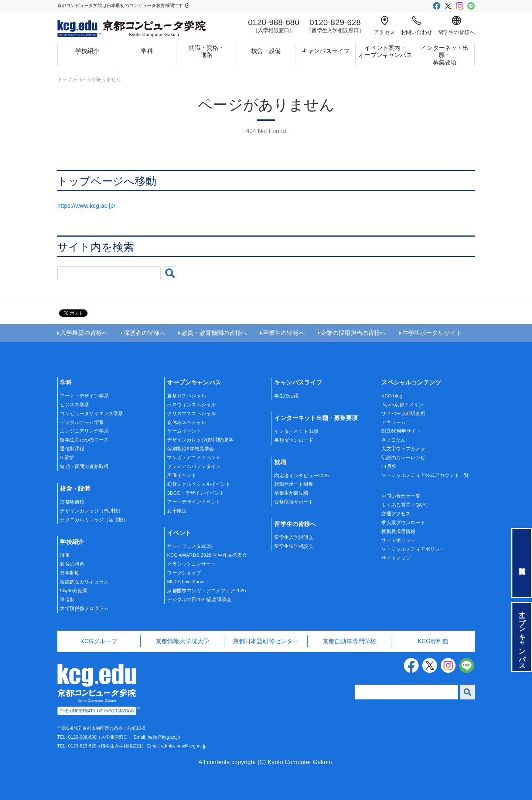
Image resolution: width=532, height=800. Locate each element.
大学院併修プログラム (84, 608)
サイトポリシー (398, 540)
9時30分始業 (74, 591)
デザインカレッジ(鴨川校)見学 (200, 440)
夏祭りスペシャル (186, 396)
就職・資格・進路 (206, 51)
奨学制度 (70, 573)
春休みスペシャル (186, 422)
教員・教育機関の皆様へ (214, 333)
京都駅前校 (72, 502)
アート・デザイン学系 (84, 396)
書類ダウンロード (294, 440)
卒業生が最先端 (291, 493)
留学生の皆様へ (456, 26)
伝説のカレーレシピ (403, 457)
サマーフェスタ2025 (189, 546)
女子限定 (177, 511)
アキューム (393, 422)
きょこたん (393, 440)
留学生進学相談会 (294, 546)
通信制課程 (72, 449)
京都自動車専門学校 (349, 641)
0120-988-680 (82, 737)
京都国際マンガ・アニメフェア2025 (206, 591)
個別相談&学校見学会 (190, 449)
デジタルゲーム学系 (82, 422)
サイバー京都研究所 (403, 413)
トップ (64, 79)
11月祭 (389, 466)
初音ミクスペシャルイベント (199, 484)
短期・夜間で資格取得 (84, 466)
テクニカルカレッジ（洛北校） (94, 520)
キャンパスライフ (326, 51)
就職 (280, 462)
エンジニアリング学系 (84, 431)
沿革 (65, 555)
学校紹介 (87, 51)
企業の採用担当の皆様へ (354, 333)
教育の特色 (72, 564)
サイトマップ (396, 558)
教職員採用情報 (398, 531)
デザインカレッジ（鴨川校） (91, 511)
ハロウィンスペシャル (191, 405)
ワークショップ (184, 573)
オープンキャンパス (194, 382)
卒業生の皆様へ (284, 333)
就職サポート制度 (294, 484)
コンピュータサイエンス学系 (91, 413)
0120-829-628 (82, 746)
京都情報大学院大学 (182, 641)
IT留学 (67, 457)
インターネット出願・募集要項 (445, 55)
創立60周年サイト (401, 431)
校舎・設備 (266, 51)
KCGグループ (99, 641)
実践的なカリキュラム (84, 582)
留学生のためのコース (84, 440)
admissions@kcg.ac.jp (184, 746)
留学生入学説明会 (294, 537)
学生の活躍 (286, 396)
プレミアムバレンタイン (194, 466)
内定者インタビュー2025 (301, 476)
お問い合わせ (417, 26)
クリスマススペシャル (191, 413)
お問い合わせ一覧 (401, 496)
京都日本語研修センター (266, 641)
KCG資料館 (433, 641)
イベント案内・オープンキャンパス (385, 51)
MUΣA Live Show (185, 582)
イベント (179, 533)
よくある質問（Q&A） (406, 505)
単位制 (67, 599)
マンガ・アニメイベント (194, 457)
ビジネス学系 (74, 405)
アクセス (384, 26)
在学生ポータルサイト (432, 333)
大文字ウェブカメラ (403, 449)
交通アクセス (396, 514)
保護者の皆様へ (145, 333)
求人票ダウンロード (403, 523)
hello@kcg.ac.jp (164, 737)
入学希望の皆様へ (84, 333)
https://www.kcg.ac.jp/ (86, 206)
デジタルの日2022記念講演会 (199, 599)
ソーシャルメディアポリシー (413, 549)
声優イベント (182, 475)
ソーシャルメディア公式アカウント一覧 (425, 475)
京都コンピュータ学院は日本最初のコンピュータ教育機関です (123, 6)
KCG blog (392, 396)
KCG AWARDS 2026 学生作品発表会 (207, 555)
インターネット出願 (296, 431)
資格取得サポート (294, 502)
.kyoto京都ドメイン (402, 405)
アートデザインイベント (194, 502)
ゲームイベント (184, 431)
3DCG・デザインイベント (196, 493)
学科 (147, 51)
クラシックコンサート (191, 564)
